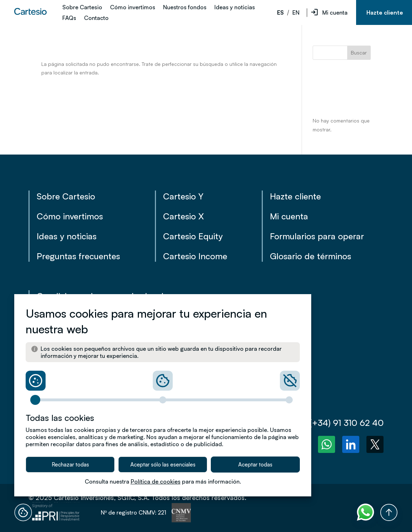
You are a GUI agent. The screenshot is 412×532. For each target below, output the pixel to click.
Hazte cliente (385, 12)
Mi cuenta (335, 12)
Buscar (359, 53)
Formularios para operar (317, 236)
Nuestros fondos (185, 8)
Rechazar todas (70, 465)
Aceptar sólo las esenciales (163, 465)
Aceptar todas (255, 465)
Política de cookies (156, 481)
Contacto (96, 18)
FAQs (69, 18)
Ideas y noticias (235, 8)
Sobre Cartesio (82, 8)
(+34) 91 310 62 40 (340, 423)
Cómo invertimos (133, 8)
